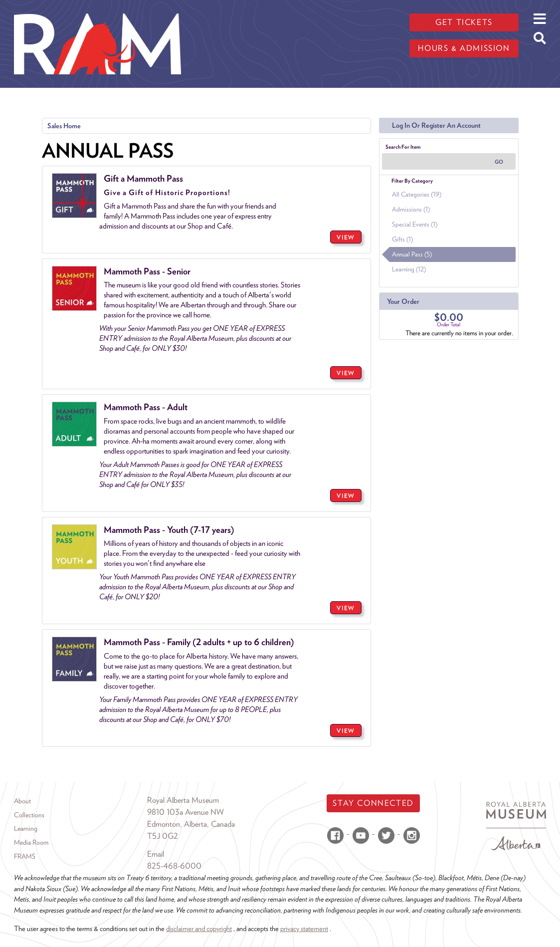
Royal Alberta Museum (183, 800)
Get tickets (464, 22)
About (22, 801)
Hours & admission (464, 48)
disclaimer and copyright (199, 928)
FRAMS (25, 856)
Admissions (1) (411, 209)
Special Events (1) (415, 224)
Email (156, 854)
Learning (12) (409, 269)
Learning (26, 828)
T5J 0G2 (163, 836)
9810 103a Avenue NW (186, 812)
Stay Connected (373, 803)
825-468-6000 (174, 866)
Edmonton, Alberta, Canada (191, 824)
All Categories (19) (417, 194)
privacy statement (304, 928)
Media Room (31, 842)
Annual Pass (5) (412, 254)
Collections (29, 815)
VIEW (346, 237)
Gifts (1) (402, 239)
